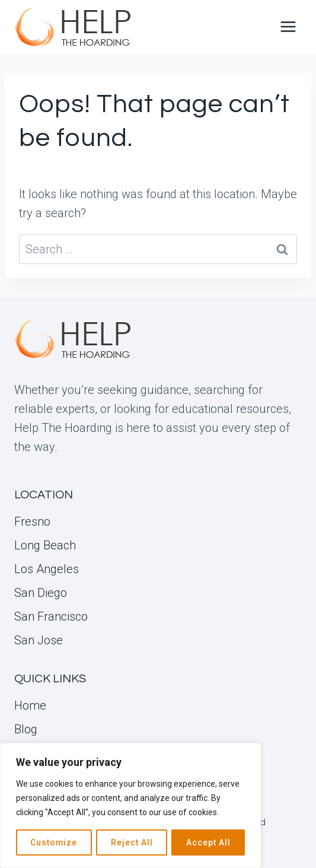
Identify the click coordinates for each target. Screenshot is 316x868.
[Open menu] (288, 26)
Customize (54, 842)
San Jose (39, 640)
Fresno (32, 522)
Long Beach (45, 545)
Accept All (208, 842)
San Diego (41, 593)
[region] (130, 806)
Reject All (132, 842)
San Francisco (51, 616)
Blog (26, 729)
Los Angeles (47, 569)
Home (30, 705)
